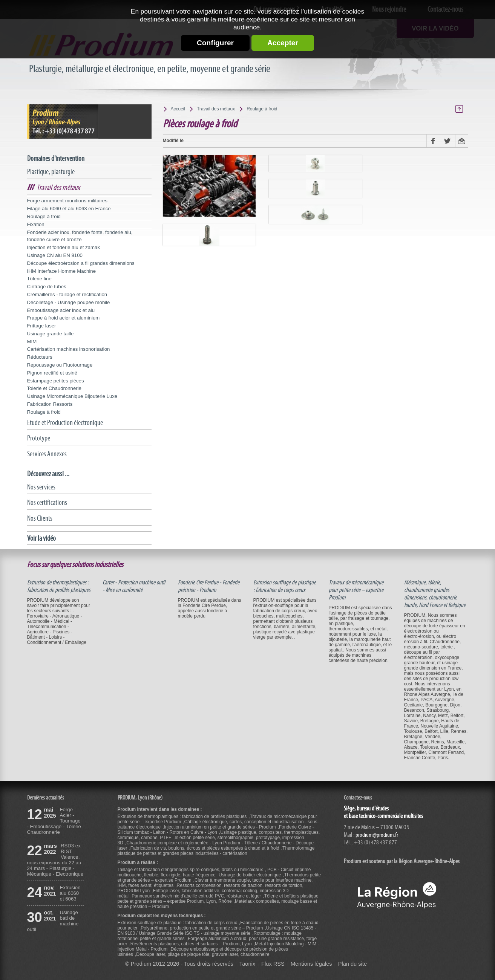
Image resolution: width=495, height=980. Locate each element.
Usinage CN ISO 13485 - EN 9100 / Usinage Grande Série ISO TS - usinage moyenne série (217, 931)
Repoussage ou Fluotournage (60, 365)
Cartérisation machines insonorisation (69, 349)
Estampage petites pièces (56, 381)
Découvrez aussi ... (48, 474)
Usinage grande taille (51, 334)
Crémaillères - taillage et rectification (67, 294)
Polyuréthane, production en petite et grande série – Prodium (202, 928)
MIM (32, 342)
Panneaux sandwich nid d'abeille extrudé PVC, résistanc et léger (196, 896)
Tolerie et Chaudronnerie (54, 388)
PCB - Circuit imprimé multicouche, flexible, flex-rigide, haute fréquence (214, 872)
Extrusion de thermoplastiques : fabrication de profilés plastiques (59, 586)
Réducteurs (40, 357)
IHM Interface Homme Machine (62, 271)
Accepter (283, 43)
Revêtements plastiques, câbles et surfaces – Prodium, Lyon (191, 944)
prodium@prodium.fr (377, 835)
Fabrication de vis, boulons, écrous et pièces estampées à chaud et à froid (205, 848)
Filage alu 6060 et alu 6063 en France (69, 209)
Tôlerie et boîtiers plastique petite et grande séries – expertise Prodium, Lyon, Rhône (218, 899)
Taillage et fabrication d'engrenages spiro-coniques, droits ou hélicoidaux (190, 870)
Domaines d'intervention (56, 158)
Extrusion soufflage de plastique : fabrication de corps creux (285, 586)
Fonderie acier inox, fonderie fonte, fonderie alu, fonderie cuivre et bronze (80, 236)
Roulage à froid (44, 216)
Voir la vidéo (41, 538)
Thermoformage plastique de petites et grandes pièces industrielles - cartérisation (216, 851)
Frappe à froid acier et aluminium (64, 318)
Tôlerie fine (39, 279)
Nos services (41, 487)
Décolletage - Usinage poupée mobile (69, 302)
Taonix (247, 964)
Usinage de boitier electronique (250, 875)
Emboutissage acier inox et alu (61, 310)
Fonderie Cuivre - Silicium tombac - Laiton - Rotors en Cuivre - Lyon (216, 830)
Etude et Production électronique (65, 423)
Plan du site (352, 964)
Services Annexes (47, 454)
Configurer (215, 43)
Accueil (178, 109)
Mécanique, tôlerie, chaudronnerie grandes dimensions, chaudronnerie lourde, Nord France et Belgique (435, 594)
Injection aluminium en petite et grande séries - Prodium (220, 827)
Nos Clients (40, 518)
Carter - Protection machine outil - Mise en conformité (134, 586)
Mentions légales (311, 964)
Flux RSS (273, 964)
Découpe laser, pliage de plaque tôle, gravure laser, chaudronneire (203, 954)
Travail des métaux (58, 187)
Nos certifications (47, 502)
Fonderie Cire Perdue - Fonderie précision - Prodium (209, 586)
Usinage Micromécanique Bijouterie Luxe (72, 396)
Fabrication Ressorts (50, 404)
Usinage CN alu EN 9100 (55, 255)
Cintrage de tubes (47, 287)
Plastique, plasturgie (51, 172)
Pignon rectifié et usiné (52, 373)
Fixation (36, 224)
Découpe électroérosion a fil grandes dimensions (81, 263)
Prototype (39, 438)
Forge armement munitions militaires (67, 201)
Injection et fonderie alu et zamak (64, 247)
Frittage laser (42, 326)
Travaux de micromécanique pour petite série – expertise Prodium (356, 590)
